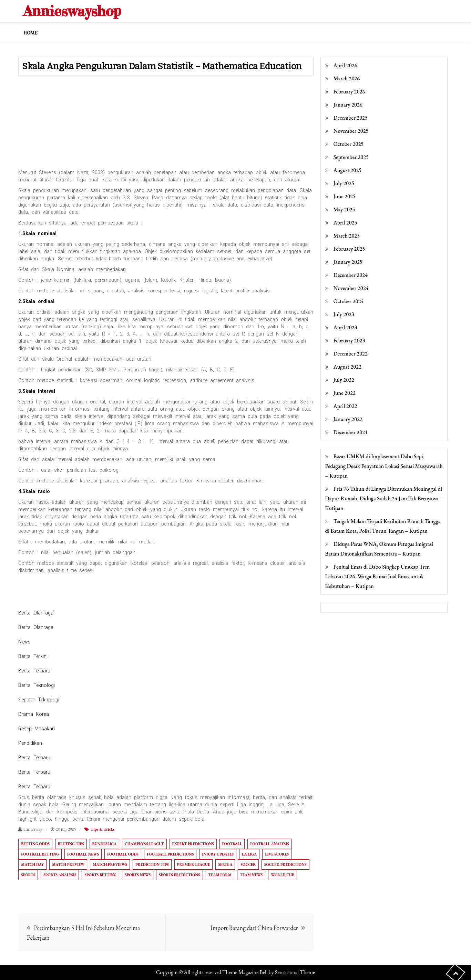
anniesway (33, 829)
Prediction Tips (152, 864)
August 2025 (348, 170)
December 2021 (351, 432)
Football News (83, 854)
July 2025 (344, 183)
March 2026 (347, 78)
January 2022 (348, 419)
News (24, 642)
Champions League (144, 844)
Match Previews (110, 864)
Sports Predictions (179, 875)
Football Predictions (170, 854)
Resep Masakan (37, 729)
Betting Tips (71, 844)
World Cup (283, 875)
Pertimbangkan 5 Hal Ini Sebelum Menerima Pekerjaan (83, 933)
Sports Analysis (60, 875)
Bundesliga (104, 844)
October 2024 (349, 301)
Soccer (248, 864)
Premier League (194, 864)
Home (30, 33)
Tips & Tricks (103, 829)
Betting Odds (35, 844)
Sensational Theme (295, 972)
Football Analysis (269, 844)
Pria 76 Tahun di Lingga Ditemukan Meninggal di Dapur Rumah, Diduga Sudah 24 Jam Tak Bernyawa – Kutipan (384, 498)
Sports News (138, 875)
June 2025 (345, 196)
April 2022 (345, 406)
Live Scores (277, 854)
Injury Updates (218, 854)
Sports (28, 875)
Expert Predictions (193, 844)
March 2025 (347, 236)
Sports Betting (100, 875)
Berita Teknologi (37, 685)
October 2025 (349, 144)
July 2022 (344, 380)
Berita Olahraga (36, 613)
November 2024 (351, 288)
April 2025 (345, 223)
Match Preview (68, 864)
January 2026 (348, 105)
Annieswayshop (72, 11)
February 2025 (349, 249)
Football (232, 844)
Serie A (225, 864)
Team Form (220, 875)
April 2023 (345, 327)
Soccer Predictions (285, 864)
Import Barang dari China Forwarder (254, 928)
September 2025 (351, 157)
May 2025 (344, 209)
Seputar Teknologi (39, 700)
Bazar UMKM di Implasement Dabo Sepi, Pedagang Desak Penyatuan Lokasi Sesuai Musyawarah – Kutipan (384, 466)
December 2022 (351, 354)
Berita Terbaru (34, 671)
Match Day (32, 864)
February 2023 (349, 341)
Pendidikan (30, 743)
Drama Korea (34, 714)
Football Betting (40, 854)
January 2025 (348, 262)
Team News (251, 875)
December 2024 (351, 275)
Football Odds (123, 854)
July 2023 (344, 314)
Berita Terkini (33, 656)
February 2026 (349, 92)
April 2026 (345, 65)
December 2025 (351, 118)
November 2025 (351, 131)
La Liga (249, 854)
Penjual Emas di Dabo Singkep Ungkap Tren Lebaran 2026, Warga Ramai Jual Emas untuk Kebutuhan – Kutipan (378, 576)
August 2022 (348, 367)
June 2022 (345, 393)
